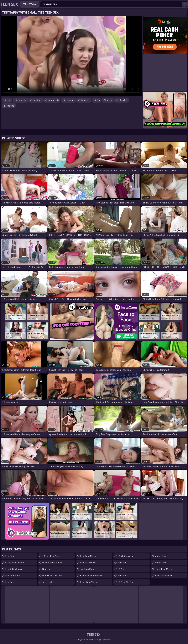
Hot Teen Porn (87, 569)
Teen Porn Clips (12, 575)
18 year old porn (126, 582)
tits (98, 100)
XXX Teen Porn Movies (91, 575)
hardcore (85, 100)
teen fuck (47, 582)
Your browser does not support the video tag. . (71, 56)
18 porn (121, 569)
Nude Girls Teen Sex (52, 575)
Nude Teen (48, 569)
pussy (109, 100)
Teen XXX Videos (13, 569)
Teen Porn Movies (89, 556)
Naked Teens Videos (15, 563)
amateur (37, 100)
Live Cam (32, 4)
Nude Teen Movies (164, 569)
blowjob (123, 100)
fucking (11, 106)
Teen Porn (10, 556)
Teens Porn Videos (89, 582)
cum (9, 100)
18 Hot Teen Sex (51, 556)
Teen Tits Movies (88, 563)
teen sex (9, 582)
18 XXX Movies (125, 556)
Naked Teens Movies (53, 563)
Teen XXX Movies (164, 575)
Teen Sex (122, 563)
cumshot (70, 100)
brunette (22, 100)
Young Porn (161, 556)
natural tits (53, 100)
